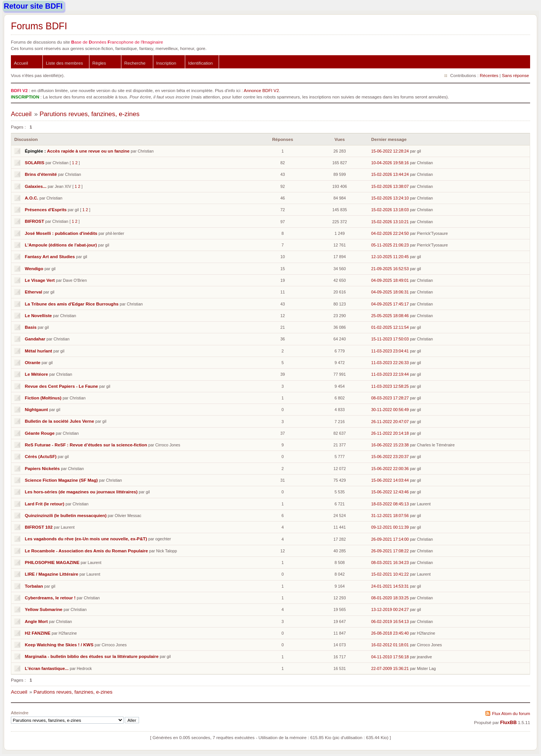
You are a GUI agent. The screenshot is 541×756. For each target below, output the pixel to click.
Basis (31, 327)
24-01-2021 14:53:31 (390, 586)
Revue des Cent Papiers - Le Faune (61, 386)
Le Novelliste (38, 315)
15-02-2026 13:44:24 (390, 174)
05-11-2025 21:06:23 (390, 245)
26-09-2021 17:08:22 (390, 551)
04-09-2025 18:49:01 (390, 280)
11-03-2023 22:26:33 (390, 363)
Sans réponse (515, 75)
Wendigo (34, 268)
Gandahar (35, 339)
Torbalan (34, 586)
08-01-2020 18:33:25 (390, 598)
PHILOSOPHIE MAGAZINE (52, 562)
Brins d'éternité (41, 174)
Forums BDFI (39, 26)
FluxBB (508, 723)
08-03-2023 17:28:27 (390, 398)
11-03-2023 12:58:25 (390, 386)
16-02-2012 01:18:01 (390, 645)
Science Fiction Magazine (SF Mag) (61, 480)
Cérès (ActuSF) (41, 456)
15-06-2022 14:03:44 (390, 480)
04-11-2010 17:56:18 (390, 657)
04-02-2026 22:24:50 (390, 233)
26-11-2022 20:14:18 (390, 433)
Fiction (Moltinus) (43, 398)
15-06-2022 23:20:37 (390, 457)
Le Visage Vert (40, 280)
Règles (99, 63)
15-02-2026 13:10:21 (390, 222)
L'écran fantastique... (47, 668)
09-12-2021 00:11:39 (390, 527)
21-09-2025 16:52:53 (390, 269)
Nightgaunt (36, 409)
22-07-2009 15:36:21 (390, 668)
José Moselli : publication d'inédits (61, 233)
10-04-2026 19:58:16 (390, 163)
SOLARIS (35, 163)
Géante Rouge (40, 433)
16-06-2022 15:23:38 (390, 445)
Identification (201, 63)
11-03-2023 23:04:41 (390, 351)
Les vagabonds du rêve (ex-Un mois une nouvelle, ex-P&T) (86, 539)
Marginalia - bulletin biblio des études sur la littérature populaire (92, 656)
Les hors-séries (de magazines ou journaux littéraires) (81, 492)
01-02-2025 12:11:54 (390, 327)
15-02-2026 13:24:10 (390, 198)
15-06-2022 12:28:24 (390, 151)
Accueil (21, 63)
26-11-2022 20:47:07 (390, 422)
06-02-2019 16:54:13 (390, 621)
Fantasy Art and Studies (50, 256)
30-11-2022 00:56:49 (390, 410)
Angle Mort (36, 621)
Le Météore (36, 374)
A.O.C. (32, 198)
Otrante (33, 362)
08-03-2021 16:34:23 (390, 562)
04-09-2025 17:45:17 (390, 304)
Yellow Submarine (44, 609)
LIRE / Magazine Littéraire (51, 574)
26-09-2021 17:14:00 (390, 539)
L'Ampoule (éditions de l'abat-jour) (61, 245)
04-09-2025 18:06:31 (390, 292)
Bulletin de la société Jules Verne (59, 421)
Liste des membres (64, 63)
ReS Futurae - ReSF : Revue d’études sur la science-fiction (86, 445)
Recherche (135, 63)
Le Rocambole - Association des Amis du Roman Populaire (86, 551)
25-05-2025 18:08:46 (390, 316)
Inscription (166, 63)
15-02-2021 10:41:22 (390, 574)
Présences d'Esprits (46, 209)
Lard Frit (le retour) (45, 504)
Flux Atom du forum (511, 713)
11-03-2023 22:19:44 (390, 374)
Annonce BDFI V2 (261, 90)
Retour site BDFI (33, 6)
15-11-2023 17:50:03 (390, 339)
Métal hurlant (39, 351)
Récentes (489, 75)
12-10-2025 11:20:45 (390, 257)
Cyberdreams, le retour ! (50, 598)
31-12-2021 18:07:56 (390, 516)
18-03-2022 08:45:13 (390, 504)
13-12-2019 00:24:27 (390, 609)
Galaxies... (36, 186)
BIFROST (34, 221)
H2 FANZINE (38, 633)
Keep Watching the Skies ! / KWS (59, 645)
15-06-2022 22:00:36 (390, 469)
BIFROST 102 (39, 527)
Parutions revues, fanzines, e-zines (89, 114)
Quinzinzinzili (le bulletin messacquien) (66, 515)
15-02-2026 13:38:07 (390, 186)
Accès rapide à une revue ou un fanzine (88, 151)
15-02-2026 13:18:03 (390, 210)
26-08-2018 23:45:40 (390, 633)
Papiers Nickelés (42, 468)
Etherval (33, 292)
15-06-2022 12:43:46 (390, 492)
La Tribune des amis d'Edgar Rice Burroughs (72, 304)
